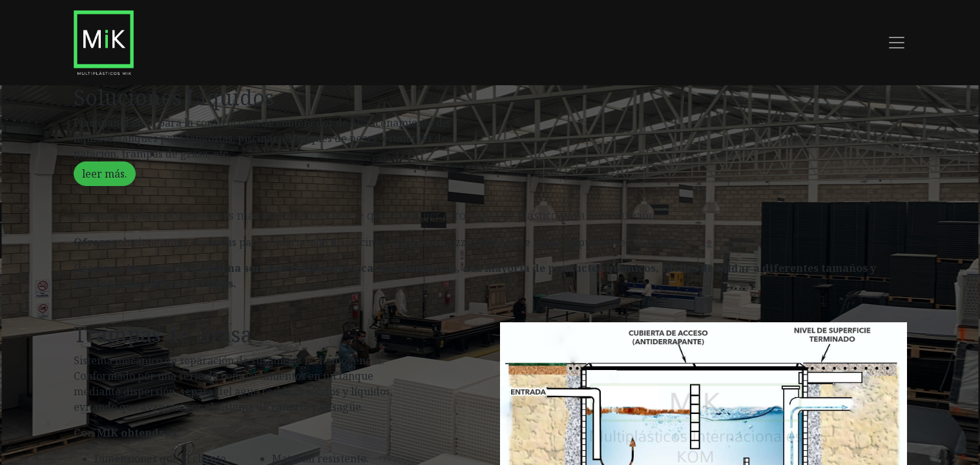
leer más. (105, 174)
